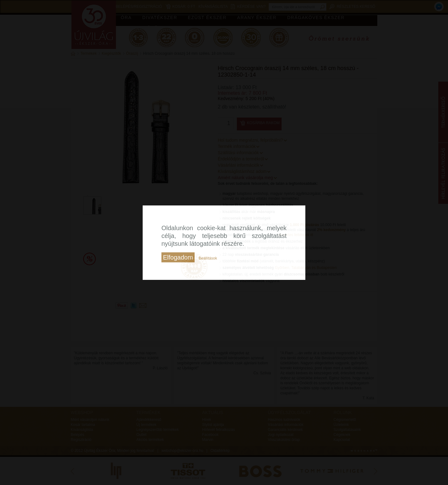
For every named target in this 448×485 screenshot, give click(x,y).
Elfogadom (178, 257)
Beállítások (208, 258)
